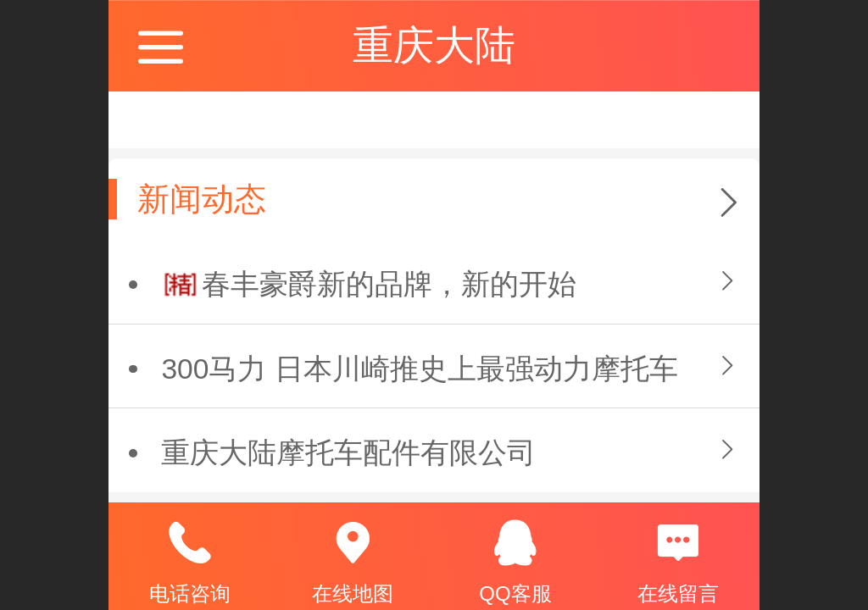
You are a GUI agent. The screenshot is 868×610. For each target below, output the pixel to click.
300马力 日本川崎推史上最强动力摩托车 (419, 369)
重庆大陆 (434, 45)
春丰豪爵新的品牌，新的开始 (389, 284)
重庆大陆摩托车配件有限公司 (348, 453)
